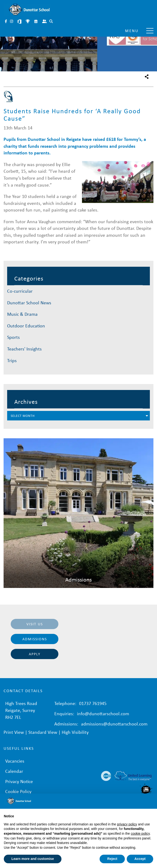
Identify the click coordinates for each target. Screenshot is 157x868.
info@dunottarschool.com (103, 713)
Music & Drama (22, 314)
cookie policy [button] (140, 833)
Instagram (12, 22)
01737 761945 (93, 703)
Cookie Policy (18, 791)
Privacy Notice (19, 781)
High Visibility (75, 732)
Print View (14, 732)
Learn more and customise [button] (33, 859)
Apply (35, 654)
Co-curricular (20, 291)
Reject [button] (112, 859)
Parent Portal (45, 22)
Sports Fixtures (28, 22)
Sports (13, 337)
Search (51, 22)
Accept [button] (140, 859)
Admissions (35, 639)
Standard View (43, 732)
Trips (12, 360)
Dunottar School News (29, 303)
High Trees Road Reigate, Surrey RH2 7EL (21, 710)
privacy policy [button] (127, 824)
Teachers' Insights (24, 349)
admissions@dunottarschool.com (114, 724)
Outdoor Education (26, 326)
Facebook (6, 22)
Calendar (36, 22)
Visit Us (35, 624)
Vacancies (15, 761)
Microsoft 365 (20, 22)
